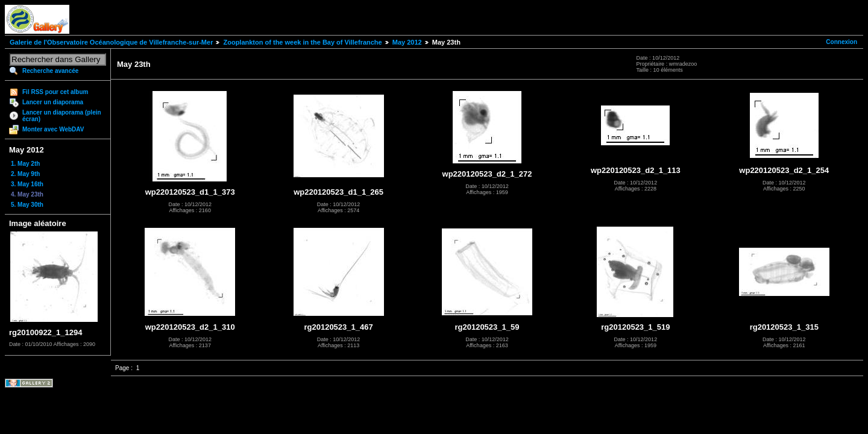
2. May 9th (25, 174)
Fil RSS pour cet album (55, 92)
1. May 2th (25, 164)
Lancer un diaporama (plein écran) (62, 116)
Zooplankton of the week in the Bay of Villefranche (302, 42)
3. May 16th (27, 184)
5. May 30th (27, 205)
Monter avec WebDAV (53, 129)
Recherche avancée (50, 71)
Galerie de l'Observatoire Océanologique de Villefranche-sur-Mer (111, 42)
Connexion (841, 42)
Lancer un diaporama (53, 102)
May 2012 (407, 42)
